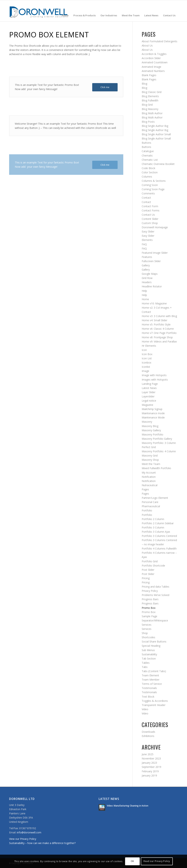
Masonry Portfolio (152, 434)
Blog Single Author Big (155, 126)
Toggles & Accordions (155, 701)
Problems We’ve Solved (155, 595)
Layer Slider (149, 392)
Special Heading (151, 646)
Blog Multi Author (152, 113)
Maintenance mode (153, 413)
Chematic (147, 155)
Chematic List (150, 160)
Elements (147, 240)
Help (144, 291)
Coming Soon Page (153, 189)
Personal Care (150, 502)
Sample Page (149, 616)
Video (145, 709)
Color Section (150, 172)
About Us (147, 45)
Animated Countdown (155, 62)
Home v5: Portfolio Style (156, 324)
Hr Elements (149, 346)
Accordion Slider (151, 58)
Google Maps (150, 274)
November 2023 (151, 758)
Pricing (146, 578)
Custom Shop (150, 223)
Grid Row (147, 278)
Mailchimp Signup (152, 409)
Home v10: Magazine (154, 303)
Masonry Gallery (151, 430)
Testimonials (149, 688)
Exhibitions (148, 736)
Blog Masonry (150, 109)
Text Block (148, 697)
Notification (149, 477)
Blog (144, 84)
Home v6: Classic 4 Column (158, 329)
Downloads (148, 732)
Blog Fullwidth (150, 100)
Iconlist (146, 367)
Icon (144, 350)
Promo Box (149, 608)
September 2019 (151, 767)
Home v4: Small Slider (154, 320)
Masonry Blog (150, 426)
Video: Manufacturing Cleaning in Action (128, 806)
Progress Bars (150, 599)
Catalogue (148, 151)
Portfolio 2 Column (153, 519)
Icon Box (147, 354)
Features (147, 257)
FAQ (144, 244)
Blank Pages (149, 75)
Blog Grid (147, 105)
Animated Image (151, 67)
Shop (145, 633)
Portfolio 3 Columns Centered (159, 536)
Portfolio (147, 510)
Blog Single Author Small (156, 134)
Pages (145, 489)
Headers (147, 282)
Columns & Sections (154, 181)
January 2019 (149, 775)
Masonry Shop (150, 460)
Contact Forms (151, 210)
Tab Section (149, 659)
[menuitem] (65, 11)
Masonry (147, 422)
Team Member (151, 680)
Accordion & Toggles (154, 54)
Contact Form (150, 206)
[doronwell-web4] (39, 11)
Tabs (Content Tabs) (154, 671)
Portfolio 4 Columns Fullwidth (159, 548)
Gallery (146, 265)
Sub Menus (148, 650)
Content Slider (150, 219)
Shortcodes (148, 637)
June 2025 (148, 754)
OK (132, 861)
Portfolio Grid (150, 561)
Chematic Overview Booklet (158, 164)
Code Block (148, 168)
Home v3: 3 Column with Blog (159, 316)
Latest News (149, 388)
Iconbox (146, 363)
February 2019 (150, 771)
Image (145, 371)
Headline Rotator (152, 286)
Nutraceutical (150, 485)
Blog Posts (148, 122)
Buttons (146, 143)
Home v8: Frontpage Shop (157, 337)
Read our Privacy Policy (157, 861)
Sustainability (149, 654)
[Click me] (105, 87)
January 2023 (149, 763)
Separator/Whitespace (155, 620)
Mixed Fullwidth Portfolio (156, 468)
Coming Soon (150, 185)
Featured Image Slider (155, 253)
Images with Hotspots (155, 380)
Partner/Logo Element (155, 498)
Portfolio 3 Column (153, 527)
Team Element (150, 675)
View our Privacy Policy (23, 839)
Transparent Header (154, 705)
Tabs (145, 667)
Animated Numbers (153, 71)
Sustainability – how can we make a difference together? (42, 843)
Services (147, 625)
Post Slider (148, 570)
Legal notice (149, 401)
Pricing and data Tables (155, 587)
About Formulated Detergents (160, 41)
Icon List (147, 358)
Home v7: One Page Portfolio (159, 333)
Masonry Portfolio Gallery (157, 439)
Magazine (147, 405)
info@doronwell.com (29, 832)
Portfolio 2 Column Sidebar (158, 523)
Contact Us (148, 215)
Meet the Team (151, 464)
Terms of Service (152, 684)
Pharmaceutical (151, 506)
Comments (148, 193)
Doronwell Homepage (155, 227)
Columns (147, 177)
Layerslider (148, 396)
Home (145, 299)
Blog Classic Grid (152, 92)
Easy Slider (148, 231)
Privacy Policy (150, 591)
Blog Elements (150, 96)
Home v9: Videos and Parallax (159, 341)
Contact (146, 198)
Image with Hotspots (154, 375)
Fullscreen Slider (151, 261)
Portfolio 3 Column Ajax (156, 532)
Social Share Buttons (154, 641)
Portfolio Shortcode (153, 566)
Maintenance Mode (153, 417)
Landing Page (150, 384)
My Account (149, 473)
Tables (146, 663)
